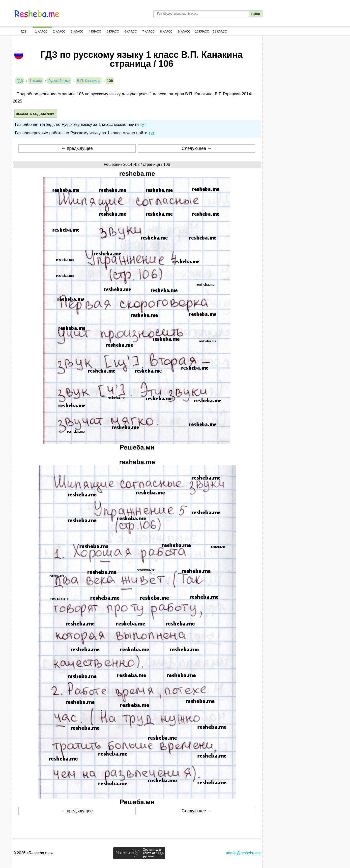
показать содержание (36, 114)
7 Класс (148, 32)
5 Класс (113, 32)
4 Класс (95, 32)
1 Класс (41, 32)
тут (143, 124)
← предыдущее (77, 148)
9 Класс (184, 32)
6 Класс (131, 32)
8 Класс (166, 32)
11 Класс (220, 32)
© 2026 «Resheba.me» (33, 853)
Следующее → (197, 148)
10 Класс (202, 32)
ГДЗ (23, 32)
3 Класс (77, 32)
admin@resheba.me (243, 853)
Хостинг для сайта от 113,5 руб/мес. (153, 853)
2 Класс (59, 32)
